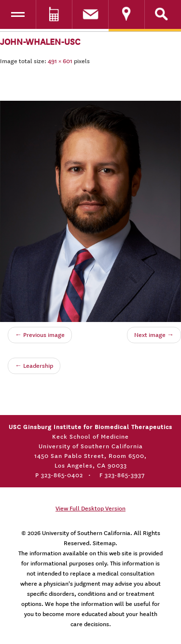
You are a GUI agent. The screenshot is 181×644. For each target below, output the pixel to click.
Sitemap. (105, 543)
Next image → (154, 335)
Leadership (34, 366)
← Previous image (40, 335)
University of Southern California (86, 533)
